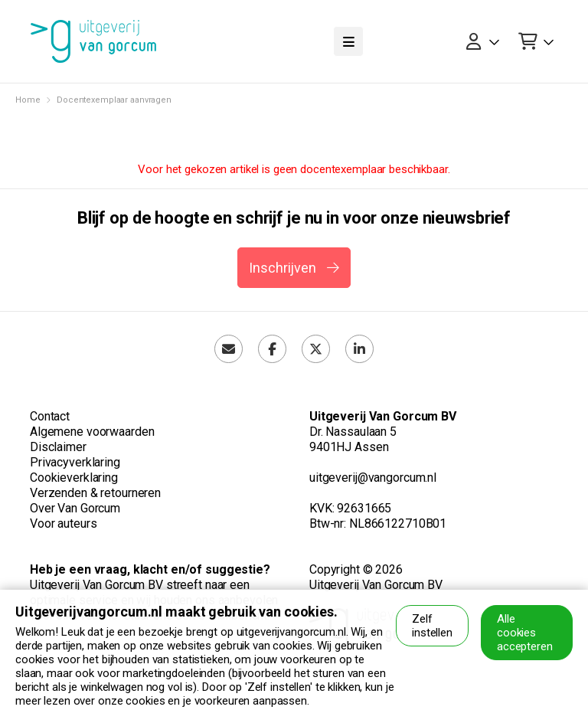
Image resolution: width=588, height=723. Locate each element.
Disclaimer (58, 447)
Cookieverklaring (74, 478)
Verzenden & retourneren (95, 493)
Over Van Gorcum (75, 508)
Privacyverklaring (75, 462)
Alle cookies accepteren (525, 633)
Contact (50, 416)
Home (28, 100)
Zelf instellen (432, 626)
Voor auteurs (63, 523)
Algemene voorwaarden (92, 432)
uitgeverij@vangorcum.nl (373, 478)
